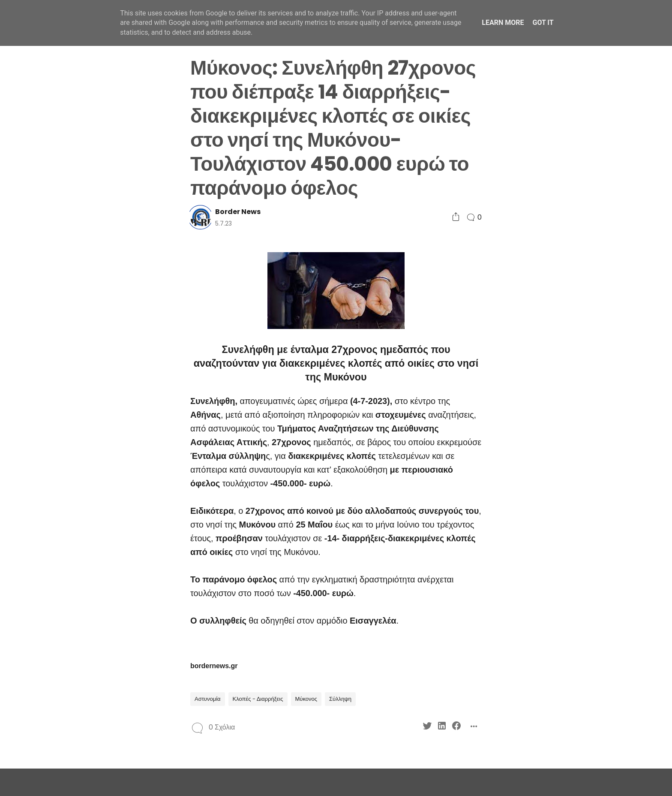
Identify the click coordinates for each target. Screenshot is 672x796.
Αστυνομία (208, 699)
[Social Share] (456, 217)
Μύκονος (306, 699)
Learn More (503, 23)
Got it (543, 23)
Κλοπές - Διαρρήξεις (258, 699)
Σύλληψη (340, 699)
